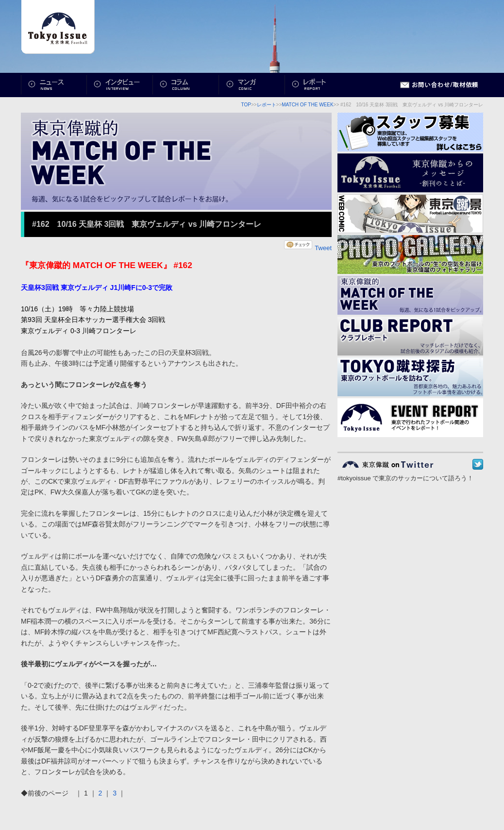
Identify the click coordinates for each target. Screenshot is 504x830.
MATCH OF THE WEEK (307, 105)
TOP (246, 105)
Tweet (323, 248)
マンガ (252, 85)
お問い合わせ (439, 85)
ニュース (54, 85)
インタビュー (120, 85)
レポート (318, 85)
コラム (186, 85)
